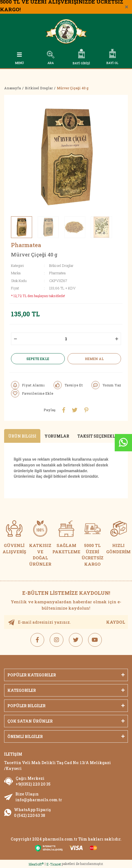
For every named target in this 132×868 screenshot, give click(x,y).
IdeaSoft (36, 864)
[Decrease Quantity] (15, 339)
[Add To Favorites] (32, 393)
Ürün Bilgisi (22, 436)
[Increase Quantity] (117, 339)
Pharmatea (26, 245)
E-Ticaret (54, 864)
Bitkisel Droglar (61, 266)
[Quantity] (66, 339)
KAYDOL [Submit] (116, 622)
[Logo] (66, 33)
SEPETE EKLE (38, 359)
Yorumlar (57, 436)
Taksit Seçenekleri (99, 436)
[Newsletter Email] (66, 622)
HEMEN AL (94, 359)
